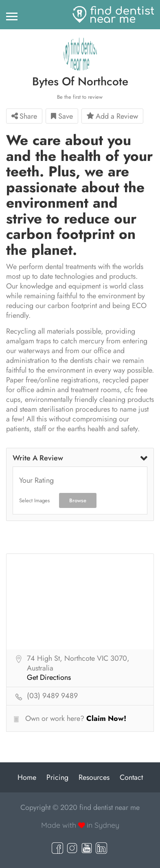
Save (62, 116)
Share (24, 116)
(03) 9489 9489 (52, 696)
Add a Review (112, 116)
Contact (131, 777)
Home (27, 777)
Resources (94, 777)
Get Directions (49, 678)
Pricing (57, 777)
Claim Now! (106, 718)
